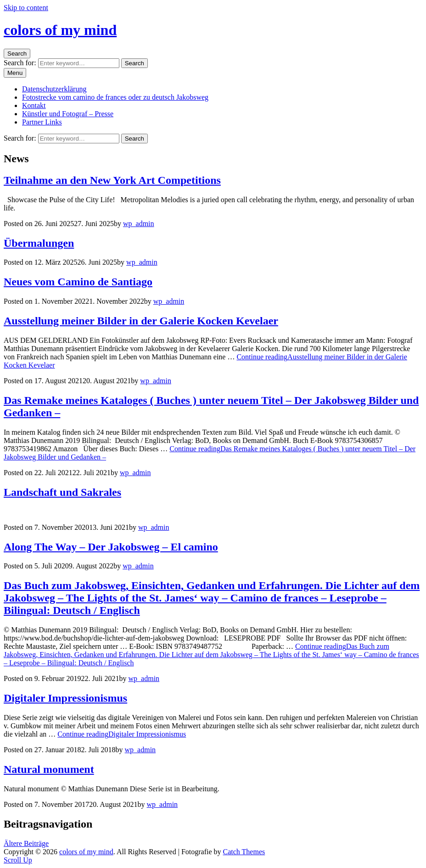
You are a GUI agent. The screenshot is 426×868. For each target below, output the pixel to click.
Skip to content (26, 8)
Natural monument (49, 769)
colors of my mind (60, 30)
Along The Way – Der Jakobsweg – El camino (111, 547)
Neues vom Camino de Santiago (78, 282)
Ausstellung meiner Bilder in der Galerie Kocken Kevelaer (141, 321)
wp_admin (139, 224)
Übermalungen (39, 243)
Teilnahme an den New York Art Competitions (112, 180)
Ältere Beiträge (26, 843)
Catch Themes (244, 852)
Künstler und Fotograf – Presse (68, 114)
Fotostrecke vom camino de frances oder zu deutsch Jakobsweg (115, 97)
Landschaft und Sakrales (62, 492)
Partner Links (42, 122)
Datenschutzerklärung (54, 89)
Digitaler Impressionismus (65, 698)
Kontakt (34, 105)
